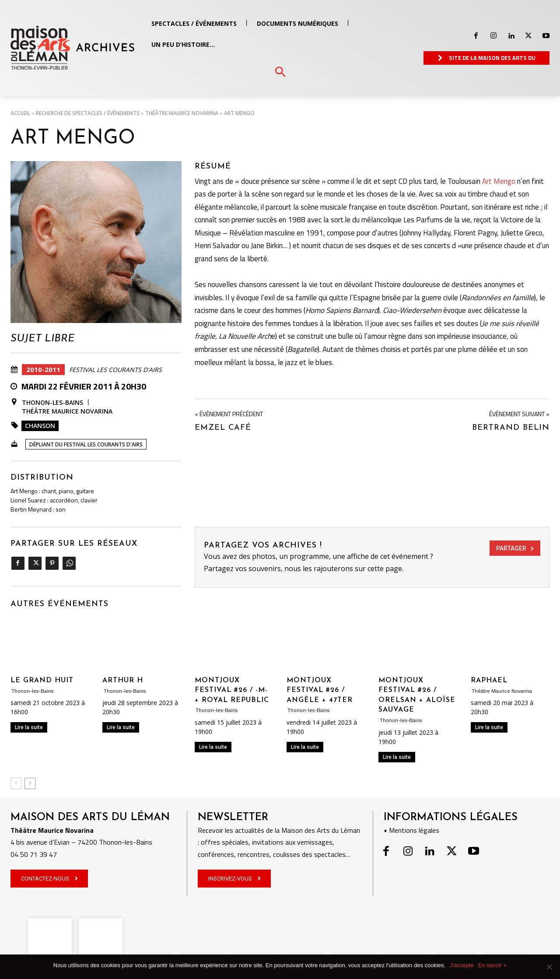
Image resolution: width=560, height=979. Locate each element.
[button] (280, 72)
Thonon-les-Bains (52, 403)
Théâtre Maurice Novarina (182, 113)
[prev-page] (16, 783)
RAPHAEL (489, 681)
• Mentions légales (411, 830)
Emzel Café (223, 428)
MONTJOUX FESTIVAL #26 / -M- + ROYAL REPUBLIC (232, 690)
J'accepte (462, 965)
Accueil (20, 113)
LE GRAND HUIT (42, 681)
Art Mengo (499, 181)
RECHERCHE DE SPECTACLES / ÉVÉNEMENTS (88, 113)
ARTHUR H (123, 681)
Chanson (40, 426)
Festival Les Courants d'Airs (115, 370)
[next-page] (30, 783)
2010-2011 (43, 370)
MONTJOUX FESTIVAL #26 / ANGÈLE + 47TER (320, 690)
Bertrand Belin (511, 428)
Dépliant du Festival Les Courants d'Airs (86, 444)
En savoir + (492, 965)
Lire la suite (29, 727)
